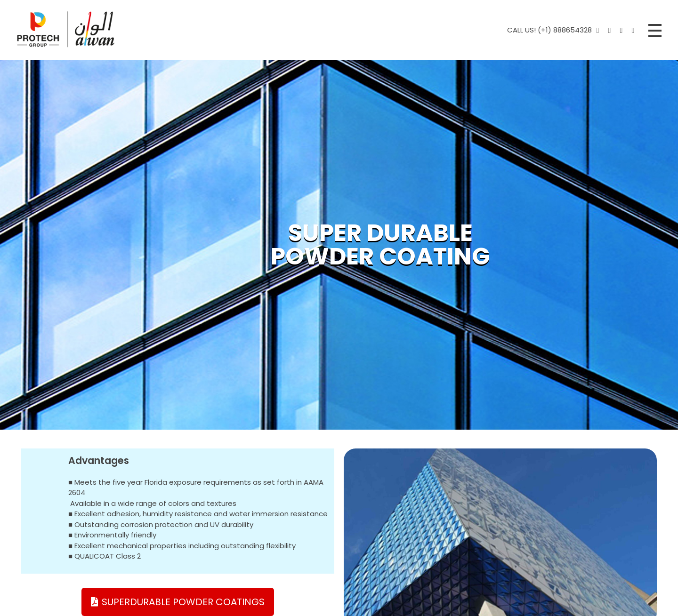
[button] (178, 602)
